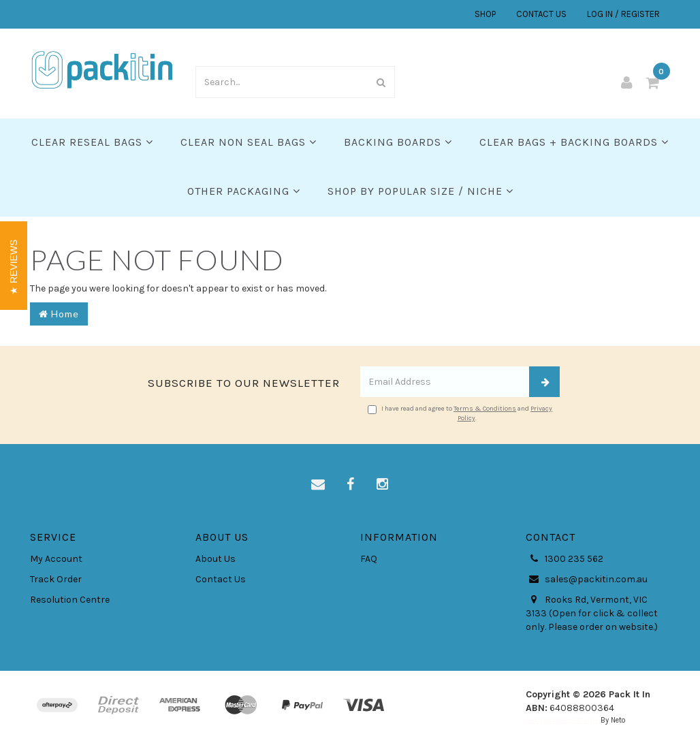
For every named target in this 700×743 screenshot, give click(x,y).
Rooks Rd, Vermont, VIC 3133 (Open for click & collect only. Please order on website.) (592, 613)
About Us (216, 559)
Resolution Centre (70, 600)
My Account (56, 559)
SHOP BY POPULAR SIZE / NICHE (420, 191)
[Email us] (318, 485)
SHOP (485, 14)
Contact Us (221, 579)
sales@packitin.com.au (587, 580)
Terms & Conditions (485, 409)
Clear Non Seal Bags (249, 142)
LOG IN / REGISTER (623, 14)
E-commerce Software (562, 720)
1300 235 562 (564, 559)
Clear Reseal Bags (92, 142)
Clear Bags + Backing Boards (574, 142)
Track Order (56, 579)
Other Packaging (244, 191)
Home (59, 314)
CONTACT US (541, 14)
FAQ (369, 559)
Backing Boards (398, 142)
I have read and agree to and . (460, 413)
